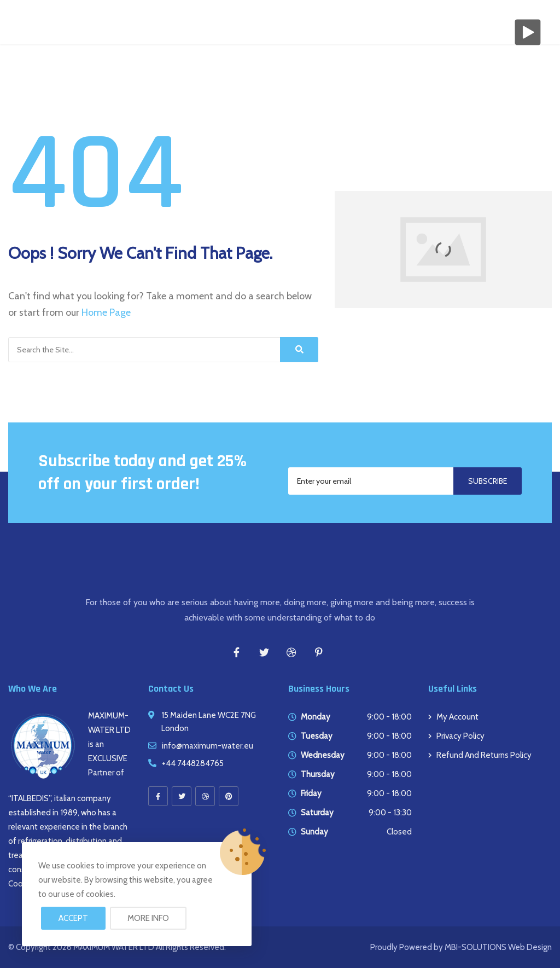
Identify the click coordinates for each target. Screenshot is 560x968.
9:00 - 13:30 (390, 813)
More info (148, 918)
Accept (73, 918)
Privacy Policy (460, 736)
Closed (399, 832)
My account (457, 717)
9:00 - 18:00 (389, 717)
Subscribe (488, 481)
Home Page (106, 312)
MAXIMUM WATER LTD (114, 947)
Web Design (529, 947)
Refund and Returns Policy (484, 755)
